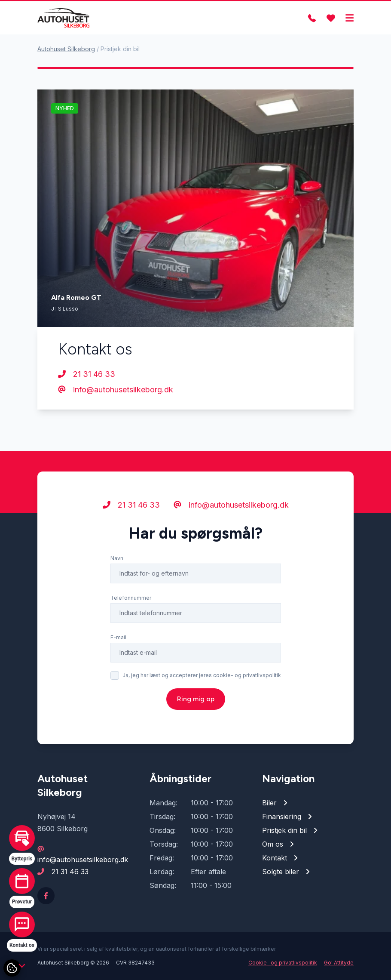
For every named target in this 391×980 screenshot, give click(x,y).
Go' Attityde (339, 963)
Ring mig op (196, 699)
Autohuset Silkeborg (66, 49)
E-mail (118, 637)
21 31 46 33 (87, 374)
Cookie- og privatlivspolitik (283, 963)
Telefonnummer (131, 598)
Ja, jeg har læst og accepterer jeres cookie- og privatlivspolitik (202, 675)
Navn (117, 558)
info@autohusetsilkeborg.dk (116, 390)
